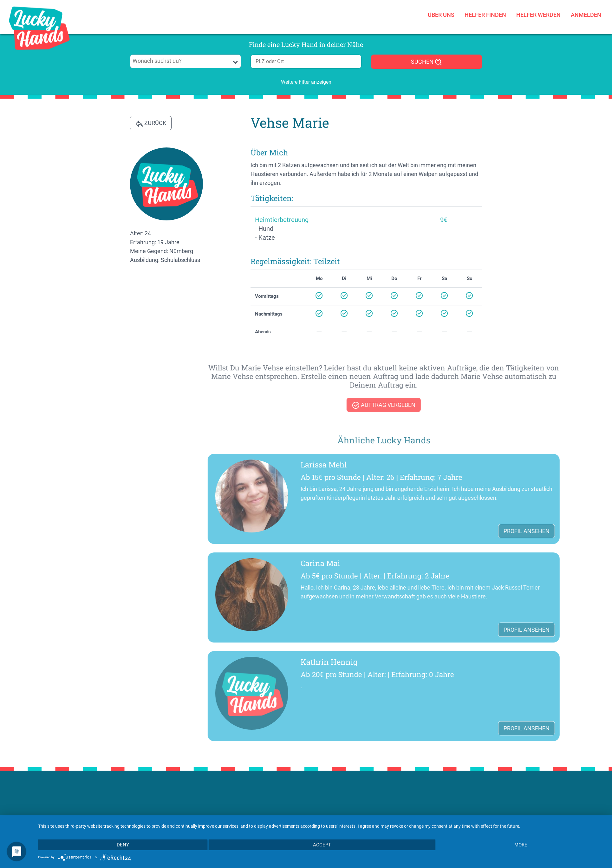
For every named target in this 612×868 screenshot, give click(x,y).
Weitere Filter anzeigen (306, 82)
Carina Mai (470, 563)
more (521, 845)
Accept (322, 845)
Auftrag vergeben (533, 405)
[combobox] (186, 61)
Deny (123, 845)
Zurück (151, 123)
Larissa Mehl (473, 465)
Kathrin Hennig (479, 662)
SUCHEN (427, 62)
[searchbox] (186, 61)
